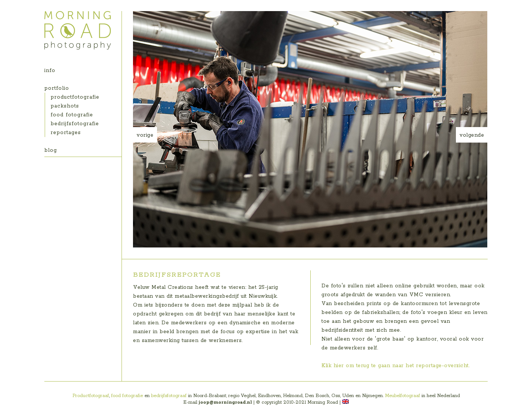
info (50, 71)
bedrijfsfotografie (75, 124)
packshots (65, 106)
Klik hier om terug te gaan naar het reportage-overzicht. (395, 366)
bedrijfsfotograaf (169, 396)
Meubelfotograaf (403, 396)
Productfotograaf (91, 396)
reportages (66, 133)
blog (51, 150)
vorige (145, 135)
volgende (472, 135)
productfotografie (75, 97)
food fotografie (72, 115)
